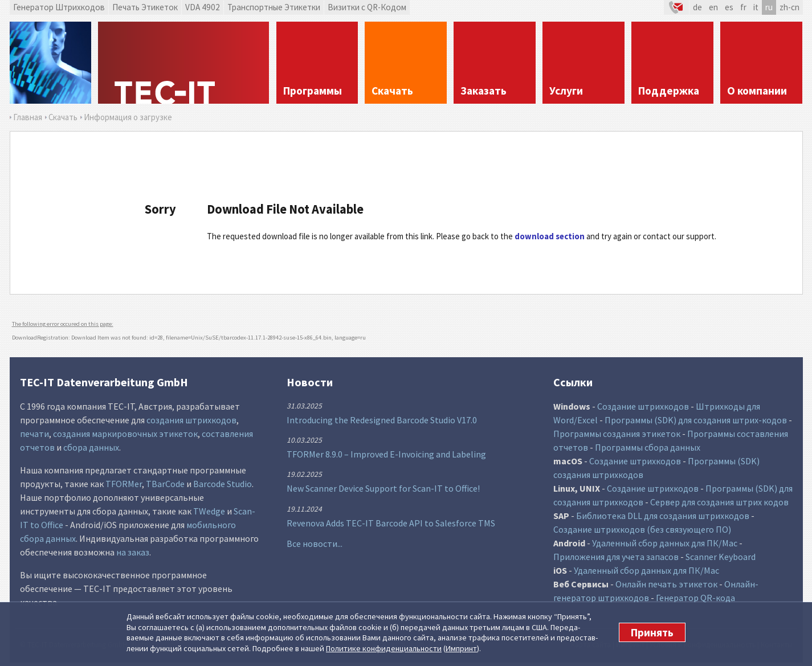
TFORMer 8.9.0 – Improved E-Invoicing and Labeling (386, 454)
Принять (652, 632)
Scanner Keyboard (721, 557)
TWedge (209, 511)
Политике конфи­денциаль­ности (384, 648)
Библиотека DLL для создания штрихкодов (663, 516)
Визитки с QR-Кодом (367, 7)
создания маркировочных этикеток (125, 434)
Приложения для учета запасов (616, 557)
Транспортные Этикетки (274, 7)
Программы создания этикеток (617, 434)
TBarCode (165, 484)
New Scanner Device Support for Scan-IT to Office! (383, 488)
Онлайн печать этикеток (666, 584)
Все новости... (315, 544)
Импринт (461, 648)
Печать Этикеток (145, 7)
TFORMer (124, 484)
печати (34, 434)
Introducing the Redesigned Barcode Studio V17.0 (382, 420)
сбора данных (91, 447)
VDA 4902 (203, 7)
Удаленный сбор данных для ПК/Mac (665, 543)
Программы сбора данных (648, 447)
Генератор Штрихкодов (59, 7)
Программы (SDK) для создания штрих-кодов (696, 420)
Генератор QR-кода (695, 598)
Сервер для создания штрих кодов (719, 502)
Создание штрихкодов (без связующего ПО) (642, 529)
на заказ (133, 552)
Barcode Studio (223, 484)
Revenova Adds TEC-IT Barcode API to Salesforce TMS (391, 523)
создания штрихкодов (191, 420)
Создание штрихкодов (643, 406)
